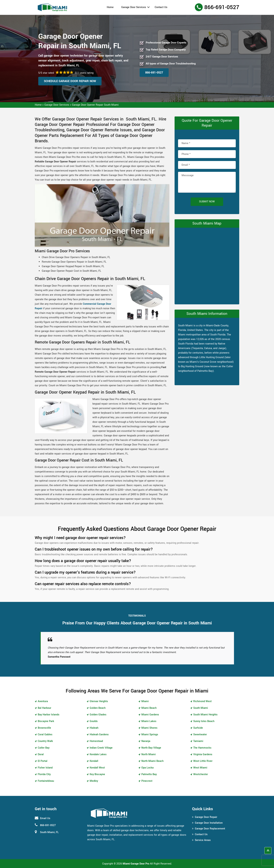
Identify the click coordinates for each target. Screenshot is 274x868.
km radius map (207, 265)
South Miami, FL (49, 832)
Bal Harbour (44, 708)
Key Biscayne (97, 774)
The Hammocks (202, 748)
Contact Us (161, 7)
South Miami (201, 708)
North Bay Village (151, 748)
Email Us (45, 818)
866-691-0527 (222, 7)
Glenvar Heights (99, 701)
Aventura (43, 701)
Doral (41, 754)
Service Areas (203, 840)
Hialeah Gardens (99, 735)
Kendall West (97, 768)
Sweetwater (200, 735)
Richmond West (202, 701)
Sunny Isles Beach (204, 721)
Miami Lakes (149, 721)
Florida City (44, 774)
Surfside (198, 728)
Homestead (96, 741)
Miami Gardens (150, 715)
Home (110, 7)
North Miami (149, 754)
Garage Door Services (134, 7)
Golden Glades (98, 715)
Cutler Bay (44, 748)
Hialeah (94, 728)
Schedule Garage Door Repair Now (70, 81)
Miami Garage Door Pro (136, 864)
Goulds (94, 721)
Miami (145, 701)
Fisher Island (45, 768)
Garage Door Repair (206, 817)
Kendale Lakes (98, 754)
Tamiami (198, 741)
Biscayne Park (46, 721)
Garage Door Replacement (210, 829)
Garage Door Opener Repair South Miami (95, 105)
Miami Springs (150, 735)
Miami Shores (149, 728)
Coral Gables (45, 735)
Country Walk (45, 741)
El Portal (43, 761)
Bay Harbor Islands (49, 715)
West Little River (203, 761)
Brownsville (44, 728)
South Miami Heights (205, 715)
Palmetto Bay (149, 774)
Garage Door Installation (209, 823)
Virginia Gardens (203, 754)
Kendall (94, 761)
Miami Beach (149, 708)
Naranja (146, 741)
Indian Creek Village (101, 748)
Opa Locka (147, 768)
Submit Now (207, 202)
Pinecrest (147, 781)
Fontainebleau (46, 781)
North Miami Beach (152, 761)
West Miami (200, 768)
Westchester (201, 774)
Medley (94, 781)
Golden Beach (98, 708)
